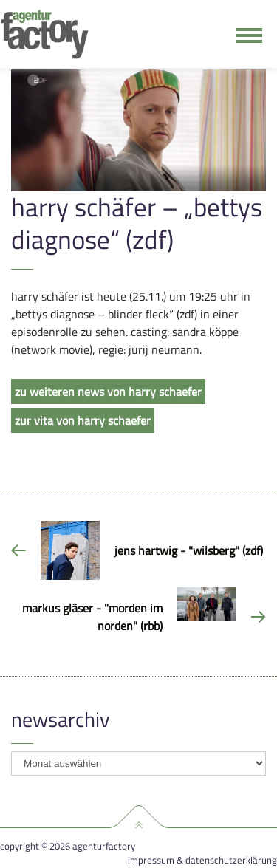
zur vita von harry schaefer (83, 420)
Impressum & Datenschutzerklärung (202, 860)
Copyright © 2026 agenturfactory (68, 846)
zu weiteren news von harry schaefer (108, 392)
